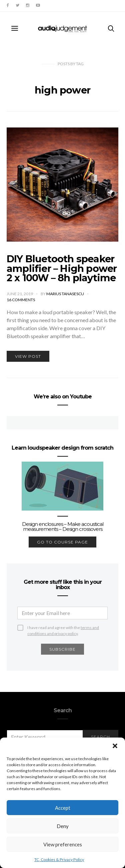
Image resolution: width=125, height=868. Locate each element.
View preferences (63, 844)
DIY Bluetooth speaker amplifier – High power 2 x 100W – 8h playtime (62, 268)
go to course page (62, 542)
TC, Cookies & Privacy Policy (59, 860)
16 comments (21, 300)
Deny (63, 826)
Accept (63, 808)
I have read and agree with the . (63, 628)
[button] (115, 746)
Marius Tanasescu (65, 294)
